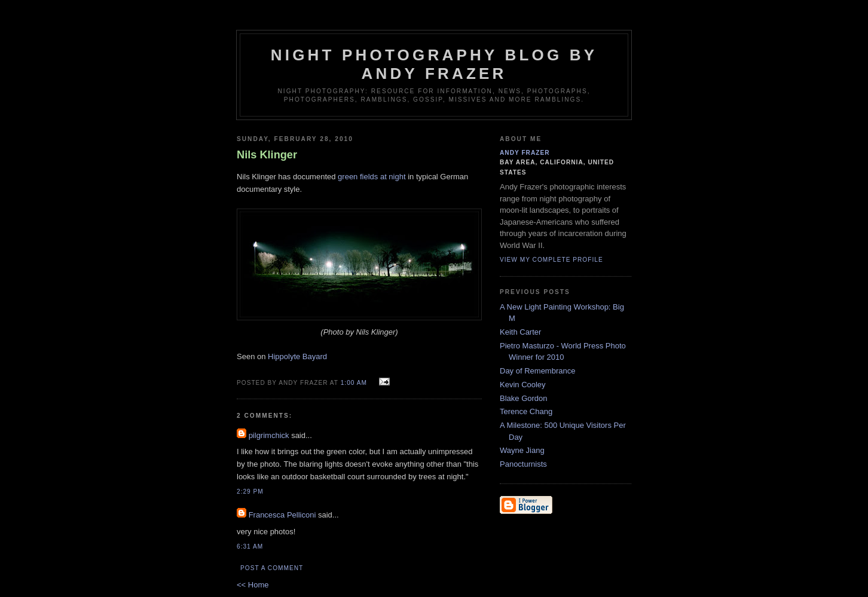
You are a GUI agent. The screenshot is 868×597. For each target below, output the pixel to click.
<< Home (253, 585)
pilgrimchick (269, 435)
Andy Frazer (525, 153)
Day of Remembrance (537, 371)
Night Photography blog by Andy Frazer (434, 64)
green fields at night (372, 177)
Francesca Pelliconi (282, 515)
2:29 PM (250, 492)
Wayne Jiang (522, 450)
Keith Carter (520, 332)
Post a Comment (272, 568)
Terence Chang (526, 411)
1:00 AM (354, 383)
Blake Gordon (524, 398)
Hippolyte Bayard (297, 356)
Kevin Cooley (523, 385)
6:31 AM (250, 547)
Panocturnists (523, 464)
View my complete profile (551, 260)
